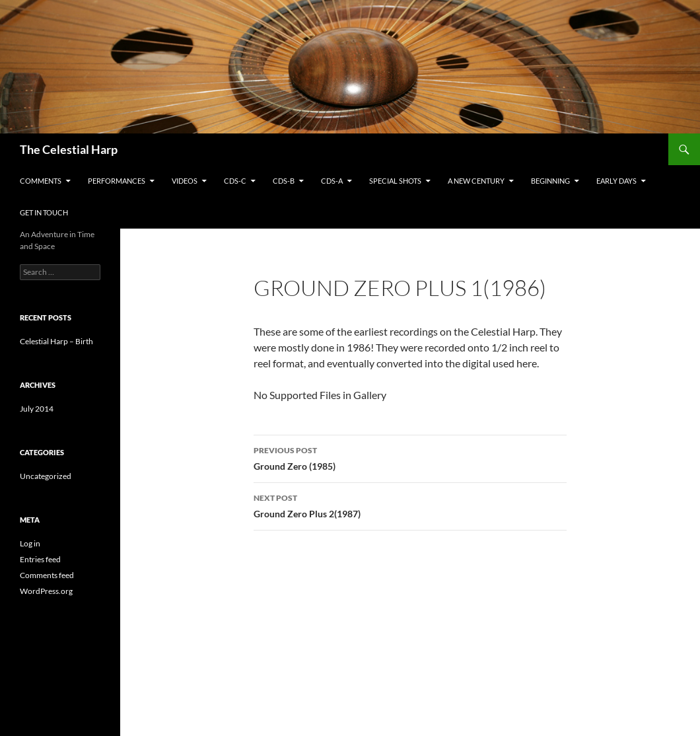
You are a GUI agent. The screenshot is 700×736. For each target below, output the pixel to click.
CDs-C (235, 181)
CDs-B (284, 181)
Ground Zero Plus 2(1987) (410, 505)
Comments (41, 181)
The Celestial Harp (69, 149)
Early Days (616, 181)
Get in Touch (44, 212)
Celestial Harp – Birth (56, 341)
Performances (117, 181)
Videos (185, 181)
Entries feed (40, 559)
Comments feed (47, 575)
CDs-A (332, 181)
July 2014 (37, 409)
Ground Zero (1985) (410, 457)
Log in (30, 543)
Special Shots (395, 181)
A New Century (476, 181)
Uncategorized (46, 476)
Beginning (550, 181)
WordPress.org (46, 591)
